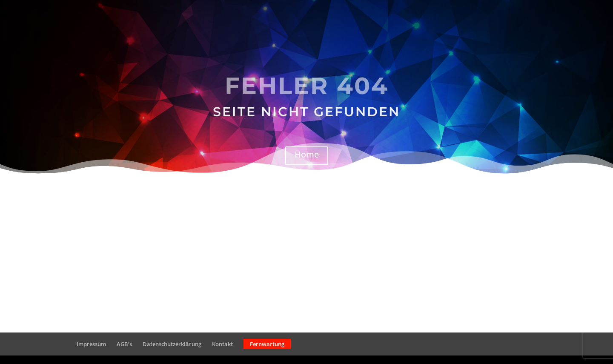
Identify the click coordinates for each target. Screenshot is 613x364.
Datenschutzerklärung (172, 344)
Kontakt (222, 344)
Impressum (91, 344)
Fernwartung (267, 344)
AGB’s (124, 344)
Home (307, 154)
